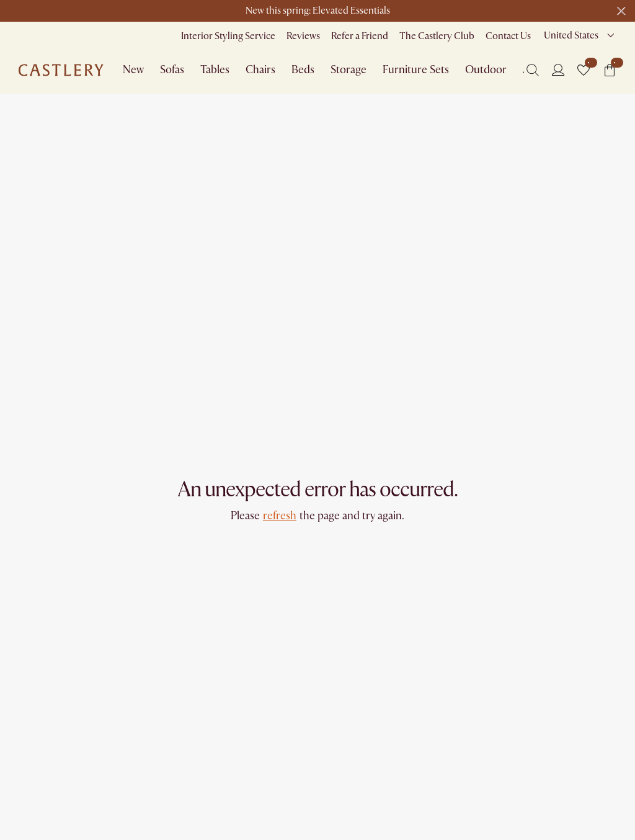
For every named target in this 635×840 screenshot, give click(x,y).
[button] (584, 70)
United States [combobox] (571, 35)
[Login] (558, 69)
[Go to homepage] (61, 70)
